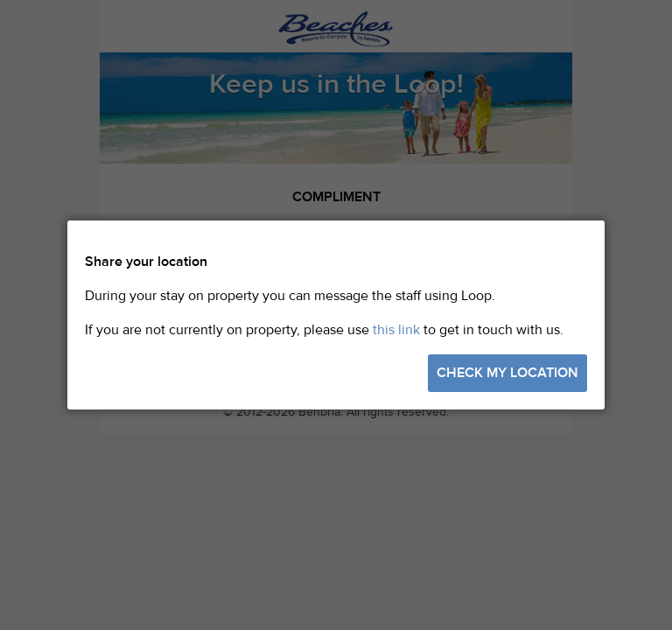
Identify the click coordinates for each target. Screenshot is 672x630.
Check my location (507, 373)
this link (396, 330)
